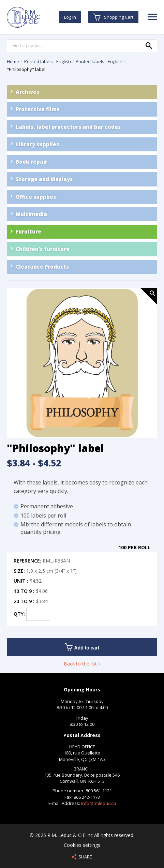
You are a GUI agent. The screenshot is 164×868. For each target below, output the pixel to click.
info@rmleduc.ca (99, 803)
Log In (70, 17)
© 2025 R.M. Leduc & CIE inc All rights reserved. (82, 835)
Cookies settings (82, 845)
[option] (82, 364)
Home (13, 61)
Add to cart (82, 647)
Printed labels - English (48, 61)
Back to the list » (82, 664)
